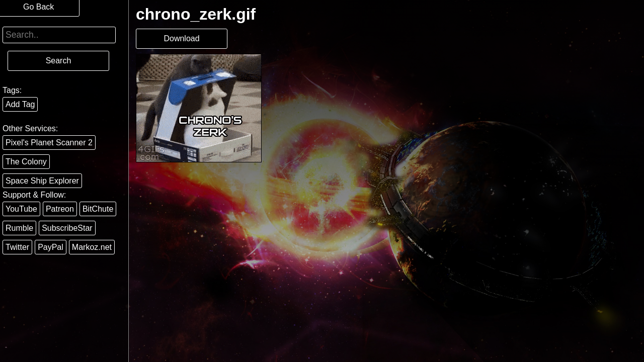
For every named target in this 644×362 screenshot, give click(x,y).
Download (181, 38)
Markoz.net (92, 247)
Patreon (60, 209)
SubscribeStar (67, 228)
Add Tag (20, 104)
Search (59, 61)
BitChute (98, 209)
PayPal (51, 247)
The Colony (26, 162)
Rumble (19, 228)
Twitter (17, 247)
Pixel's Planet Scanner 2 (49, 143)
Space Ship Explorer (42, 181)
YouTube (21, 209)
